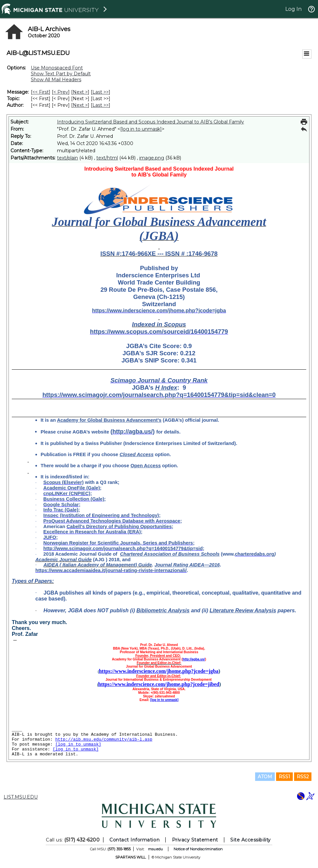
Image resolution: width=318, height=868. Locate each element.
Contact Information (134, 840)
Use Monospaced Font (57, 68)
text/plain (67, 158)
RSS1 (284, 777)
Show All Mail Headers (56, 80)
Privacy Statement (195, 840)
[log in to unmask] (141, 129)
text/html (107, 158)
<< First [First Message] (41, 92)
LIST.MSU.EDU (21, 797)
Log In (293, 9)
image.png (152, 158)
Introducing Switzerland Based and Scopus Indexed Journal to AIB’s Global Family (150, 122)
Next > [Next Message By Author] (80, 105)
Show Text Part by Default (61, 74)
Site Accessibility (251, 840)
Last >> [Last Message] (101, 92)
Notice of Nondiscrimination (198, 849)
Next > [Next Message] (80, 92)
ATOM (265, 777)
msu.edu (155, 849)
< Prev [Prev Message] (61, 92)
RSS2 (303, 777)
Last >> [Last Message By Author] (101, 105)
